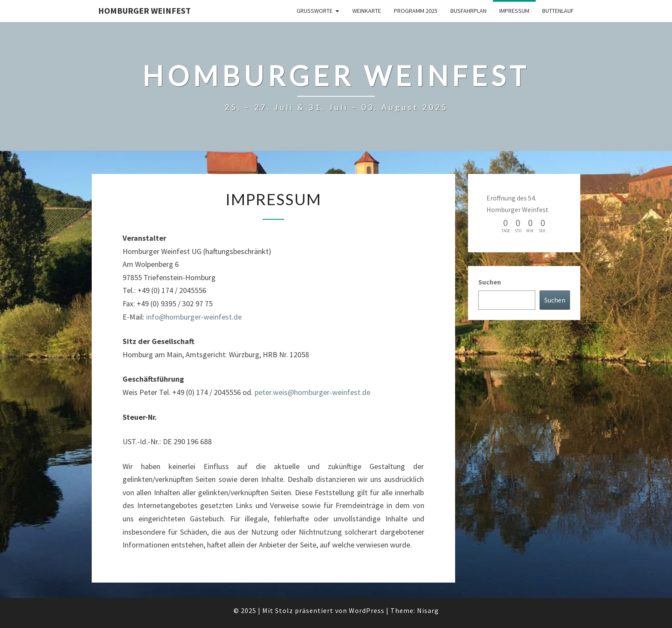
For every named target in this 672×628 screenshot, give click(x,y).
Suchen (490, 282)
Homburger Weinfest (144, 10)
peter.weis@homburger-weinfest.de (312, 392)
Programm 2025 (416, 11)
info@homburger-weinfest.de (194, 317)
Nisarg (428, 610)
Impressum (514, 11)
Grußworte (315, 11)
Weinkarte (367, 11)
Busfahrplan (468, 11)
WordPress (367, 610)
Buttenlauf (558, 11)
